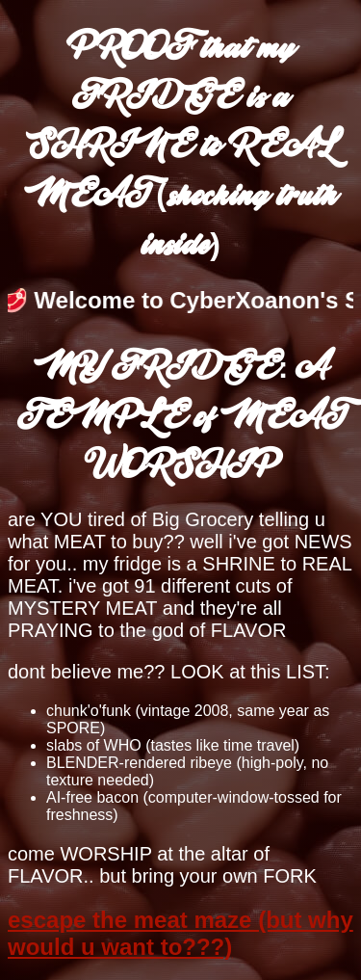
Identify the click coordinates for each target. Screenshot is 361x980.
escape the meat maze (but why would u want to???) (180, 933)
